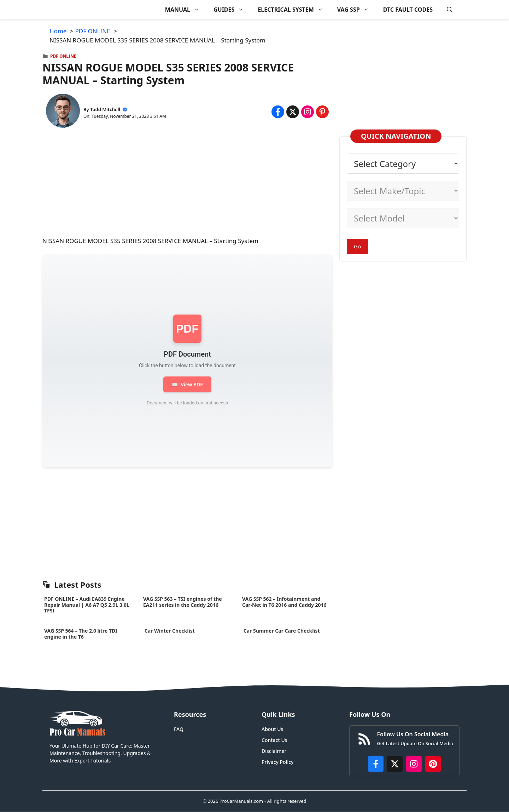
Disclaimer (274, 751)
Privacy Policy (277, 762)
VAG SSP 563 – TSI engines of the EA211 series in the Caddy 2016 (183, 602)
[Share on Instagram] (308, 112)
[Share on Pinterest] (322, 112)
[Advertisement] (187, 187)
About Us (272, 729)
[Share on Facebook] (278, 112)
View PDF (187, 384)
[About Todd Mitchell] (63, 112)
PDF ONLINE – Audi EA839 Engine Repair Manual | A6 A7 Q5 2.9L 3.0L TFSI (87, 605)
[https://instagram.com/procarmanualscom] (414, 764)
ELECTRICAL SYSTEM (294, 10)
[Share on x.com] (293, 112)
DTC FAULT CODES (408, 10)
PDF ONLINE (63, 56)
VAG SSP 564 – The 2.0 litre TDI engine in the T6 (81, 634)
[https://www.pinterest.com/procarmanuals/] (433, 764)
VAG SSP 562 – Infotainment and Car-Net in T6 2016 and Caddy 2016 (284, 602)
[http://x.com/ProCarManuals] (395, 764)
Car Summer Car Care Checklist (282, 631)
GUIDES (232, 10)
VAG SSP (357, 10)
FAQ (179, 729)
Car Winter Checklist (169, 631)
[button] (450, 10)
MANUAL (186, 10)
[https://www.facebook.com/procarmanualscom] (376, 764)
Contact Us (274, 740)
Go (357, 246)
